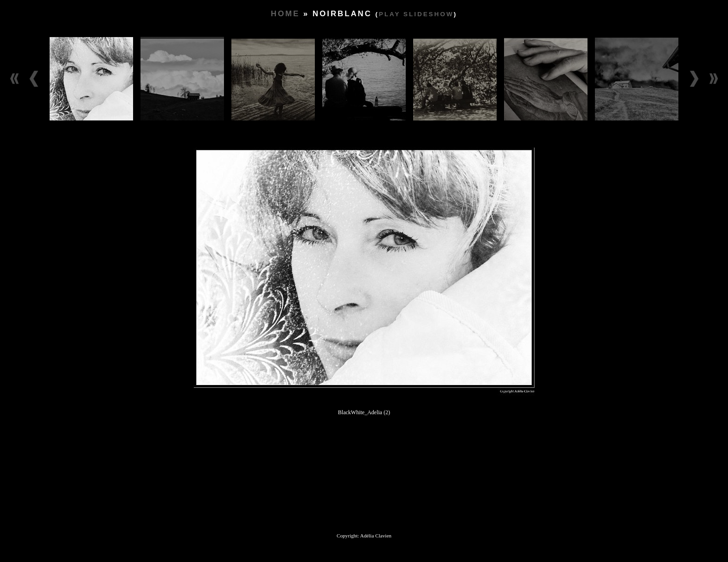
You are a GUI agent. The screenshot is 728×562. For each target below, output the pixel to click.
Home (285, 14)
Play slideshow (416, 14)
